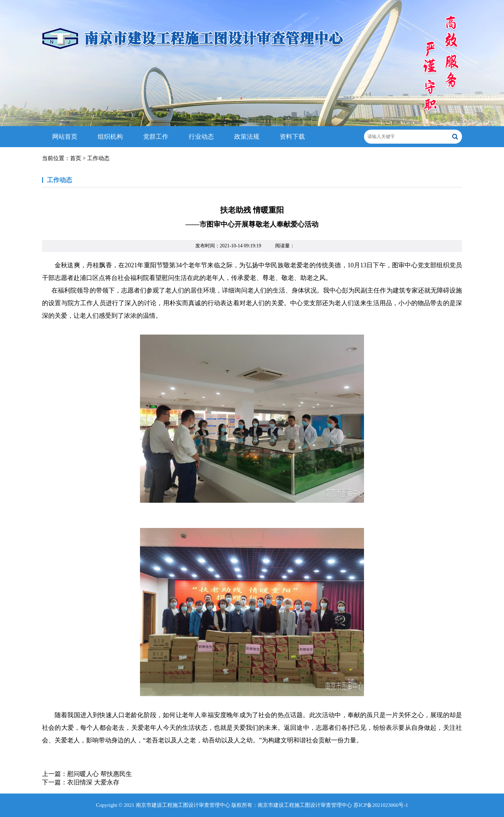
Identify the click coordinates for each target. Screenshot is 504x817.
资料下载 (292, 137)
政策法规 (247, 137)
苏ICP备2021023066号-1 (381, 805)
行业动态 (201, 137)
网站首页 (65, 137)
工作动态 (98, 158)
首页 (76, 158)
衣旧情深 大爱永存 (93, 782)
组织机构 (110, 137)
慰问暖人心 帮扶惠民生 (100, 774)
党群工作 (156, 137)
